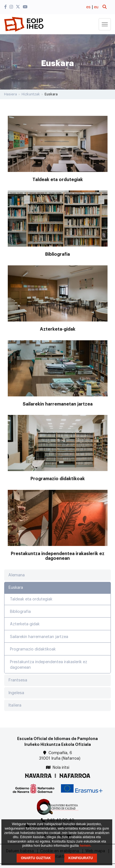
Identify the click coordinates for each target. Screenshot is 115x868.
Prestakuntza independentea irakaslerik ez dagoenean (58, 556)
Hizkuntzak (31, 94)
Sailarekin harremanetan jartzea (58, 404)
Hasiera (11, 94)
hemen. (85, 846)
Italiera (15, 705)
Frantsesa (18, 680)
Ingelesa (16, 693)
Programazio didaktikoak (58, 479)
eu (96, 7)
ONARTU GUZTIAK (36, 858)
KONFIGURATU (81, 858)
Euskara (16, 588)
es (88, 7)
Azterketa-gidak (58, 329)
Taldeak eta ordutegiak (58, 180)
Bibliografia (57, 254)
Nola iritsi (61, 768)
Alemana (16, 575)
